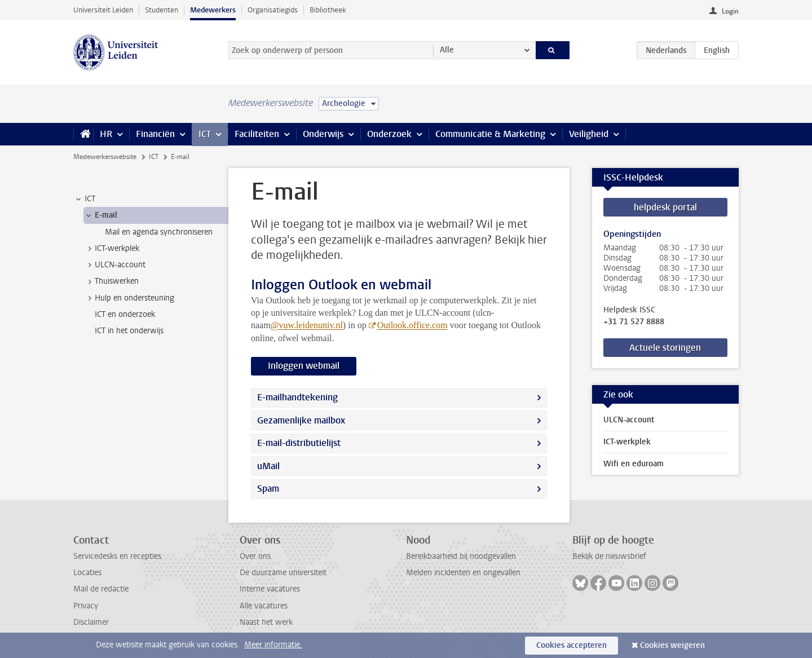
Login (730, 11)
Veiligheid (589, 134)
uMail (268, 466)
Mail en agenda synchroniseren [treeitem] (159, 232)
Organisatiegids (273, 10)
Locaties (87, 573)
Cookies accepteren (572, 645)
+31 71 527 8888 (634, 322)
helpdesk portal (665, 207)
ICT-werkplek (627, 442)
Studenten (162, 10)
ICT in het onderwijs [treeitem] (129, 331)
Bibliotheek (328, 10)
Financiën (155, 134)
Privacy (86, 606)
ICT (205, 134)
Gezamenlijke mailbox (301, 420)
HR (106, 134)
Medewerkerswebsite (105, 157)
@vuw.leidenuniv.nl (307, 325)
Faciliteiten (257, 134)
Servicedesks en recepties (117, 556)
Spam (268, 489)
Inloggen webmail (304, 366)
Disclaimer (91, 622)
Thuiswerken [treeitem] (111, 281)
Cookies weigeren (672, 645)
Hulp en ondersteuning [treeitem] (129, 298)
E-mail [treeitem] (101, 215)
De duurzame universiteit (283, 573)
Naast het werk (266, 622)
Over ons (255, 556)
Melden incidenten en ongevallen (463, 573)
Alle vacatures (264, 606)
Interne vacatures (270, 589)
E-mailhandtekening (297, 397)
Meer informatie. (273, 645)
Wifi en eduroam (634, 464)
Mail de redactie (101, 589)
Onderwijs (323, 134)
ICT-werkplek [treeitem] (112, 249)
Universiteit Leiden (103, 10)
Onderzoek (389, 134)
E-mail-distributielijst (299, 443)
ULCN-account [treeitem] (115, 265)
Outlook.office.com (412, 325)
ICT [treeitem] (85, 199)
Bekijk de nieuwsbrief (609, 556)
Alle (447, 50)
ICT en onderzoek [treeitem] (125, 314)
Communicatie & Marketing (490, 134)
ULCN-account (629, 420)
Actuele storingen (665, 348)
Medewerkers (213, 10)
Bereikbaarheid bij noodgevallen (461, 556)
